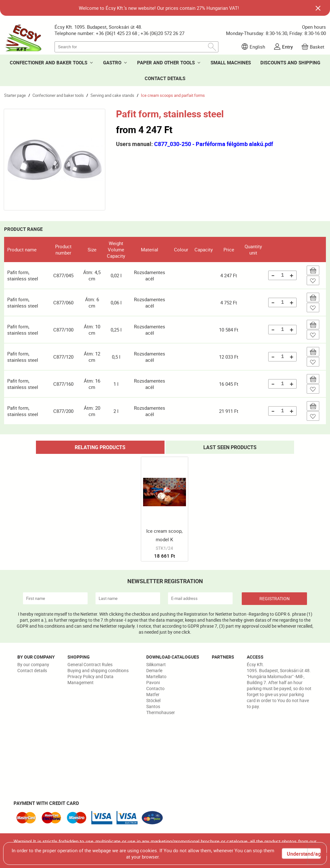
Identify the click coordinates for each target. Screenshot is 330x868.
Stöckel (153, 700)
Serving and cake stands (112, 95)
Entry (287, 47)
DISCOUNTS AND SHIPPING (290, 62)
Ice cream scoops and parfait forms (173, 95)
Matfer (153, 694)
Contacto (155, 688)
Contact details (32, 670)
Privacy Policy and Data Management (90, 679)
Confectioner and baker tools (58, 95)
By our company (33, 664)
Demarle (154, 670)
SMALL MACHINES (231, 62)
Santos (153, 706)
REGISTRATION (275, 598)
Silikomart (156, 664)
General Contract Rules (90, 664)
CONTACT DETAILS (165, 78)
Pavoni (153, 682)
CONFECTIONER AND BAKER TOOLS (49, 62)
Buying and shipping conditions (98, 670)
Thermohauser (161, 712)
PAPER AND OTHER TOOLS (166, 62)
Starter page (15, 95)
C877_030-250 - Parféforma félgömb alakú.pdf (214, 144)
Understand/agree (304, 854)
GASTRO (112, 62)
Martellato (156, 676)
